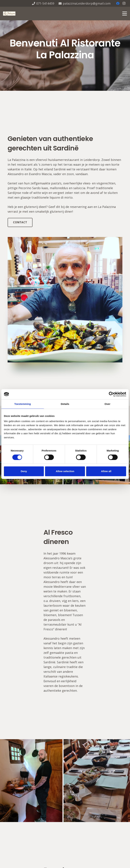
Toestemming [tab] (23, 404)
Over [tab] (107, 404)
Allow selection (65, 471)
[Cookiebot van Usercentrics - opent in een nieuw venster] (111, 394)
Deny (24, 471)
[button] (125, 14)
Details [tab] (65, 404)
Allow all (106, 471)
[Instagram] (124, 3)
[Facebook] (118, 3)
